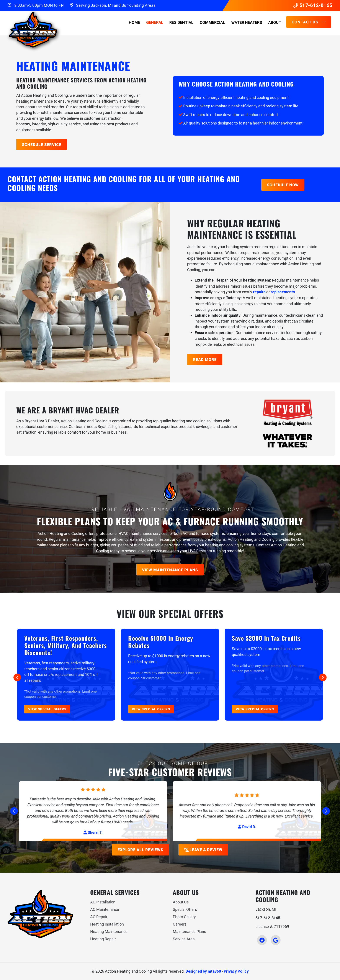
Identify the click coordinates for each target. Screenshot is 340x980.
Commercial (212, 22)
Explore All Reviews (140, 850)
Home (134, 22)
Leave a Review (203, 850)
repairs (259, 292)
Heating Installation (107, 924)
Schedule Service (42, 144)
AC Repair (99, 917)
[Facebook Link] (262, 940)
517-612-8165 (313, 5)
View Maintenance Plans (170, 570)
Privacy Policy (236, 971)
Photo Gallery (184, 917)
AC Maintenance (105, 909)
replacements (283, 292)
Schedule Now (283, 185)
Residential (181, 22)
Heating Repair (103, 939)
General (155, 22)
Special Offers (185, 909)
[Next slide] (323, 678)
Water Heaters (247, 22)
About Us (181, 902)
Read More (205, 359)
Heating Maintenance (109, 931)
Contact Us (309, 22)
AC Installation (103, 902)
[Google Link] (276, 940)
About (275, 22)
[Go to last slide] (17, 678)
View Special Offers (47, 709)
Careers (180, 924)
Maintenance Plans (189, 931)
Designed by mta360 (203, 971)
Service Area (184, 939)
